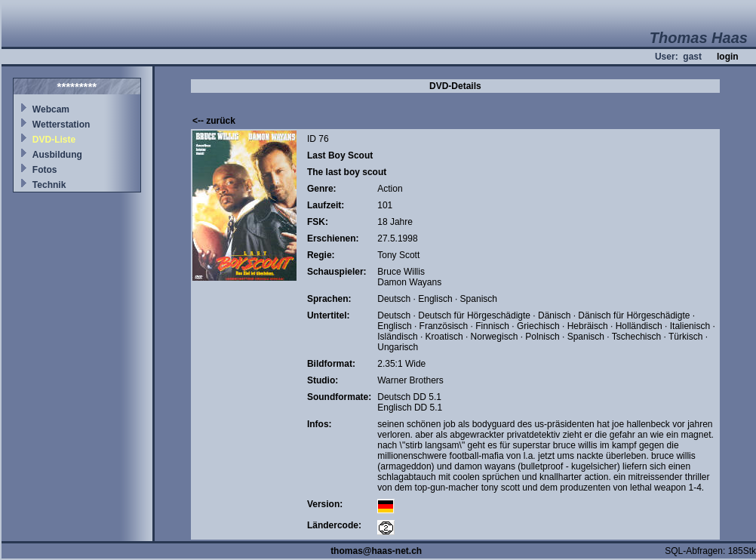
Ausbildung (57, 155)
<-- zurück (214, 121)
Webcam (51, 109)
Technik (49, 185)
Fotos (45, 170)
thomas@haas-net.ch (376, 551)
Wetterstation (61, 125)
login (728, 57)
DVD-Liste (54, 140)
